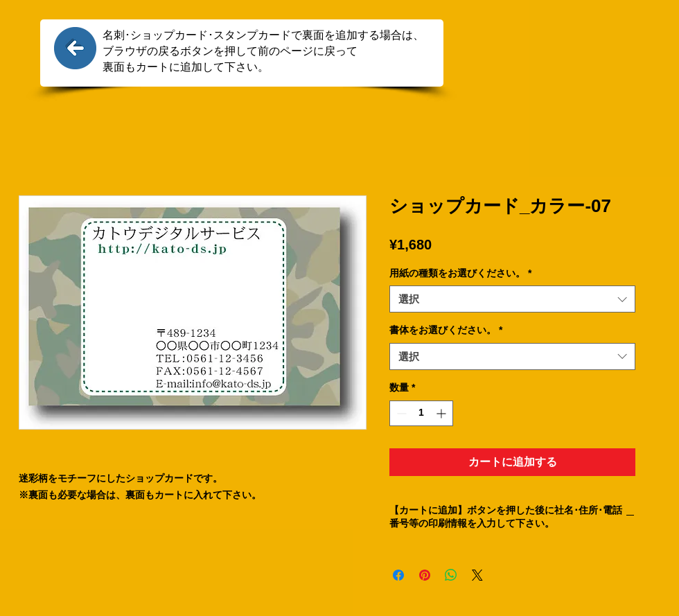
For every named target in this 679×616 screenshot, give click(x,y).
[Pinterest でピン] (425, 575)
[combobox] (512, 299)
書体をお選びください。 (446, 330)
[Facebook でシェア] (398, 575)
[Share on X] (477, 575)
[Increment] (442, 413)
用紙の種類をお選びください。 (460, 273)
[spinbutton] (421, 413)
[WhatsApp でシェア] (451, 575)
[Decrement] (400, 413)
